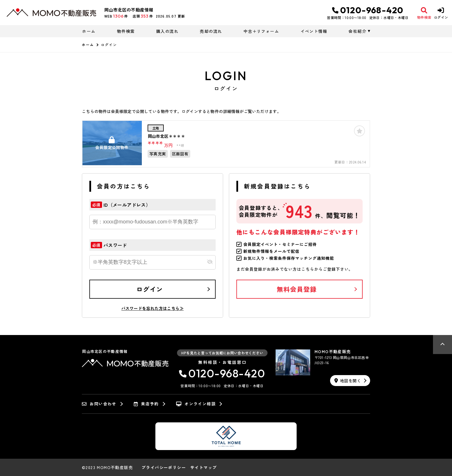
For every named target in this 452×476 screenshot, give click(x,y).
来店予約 (146, 404)
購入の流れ (167, 31)
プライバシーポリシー (164, 467)
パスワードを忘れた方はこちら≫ (152, 308)
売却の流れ (211, 31)
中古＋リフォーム (261, 31)
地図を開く (348, 381)
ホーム (89, 31)
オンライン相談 (196, 404)
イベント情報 (314, 31)
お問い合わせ (99, 404)
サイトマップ (204, 467)
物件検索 (126, 31)
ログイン (150, 289)
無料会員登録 (297, 289)
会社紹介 (357, 31)
